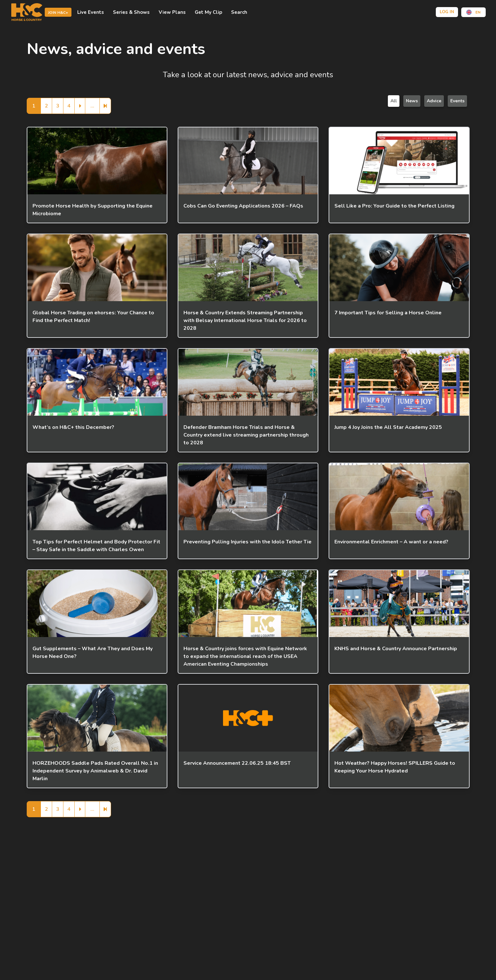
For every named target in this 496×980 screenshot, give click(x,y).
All (394, 101)
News (412, 101)
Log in (447, 12)
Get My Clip (208, 12)
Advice (434, 101)
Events (457, 101)
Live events (91, 12)
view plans (172, 12)
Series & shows (131, 12)
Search (239, 12)
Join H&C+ (58, 13)
